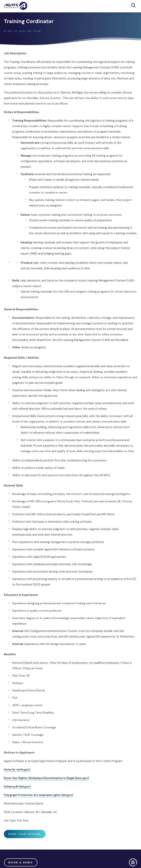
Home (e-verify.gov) (17, 770)
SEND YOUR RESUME (25, 834)
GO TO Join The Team (22, 31)
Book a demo (21, 862)
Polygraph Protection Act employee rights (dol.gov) (38, 795)
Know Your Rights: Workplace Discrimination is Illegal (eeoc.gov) (46, 778)
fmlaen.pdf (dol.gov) (17, 787)
